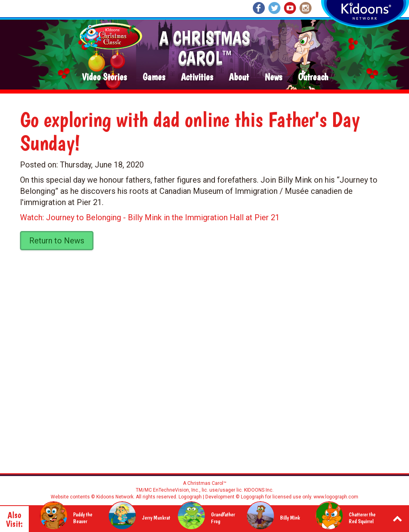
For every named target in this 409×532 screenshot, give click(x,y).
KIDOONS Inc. (259, 490)
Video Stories (104, 77)
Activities (197, 77)
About (239, 77)
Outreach (313, 77)
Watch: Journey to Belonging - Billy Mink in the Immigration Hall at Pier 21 (150, 217)
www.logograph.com (335, 497)
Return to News (57, 241)
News (273, 77)
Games (154, 77)
